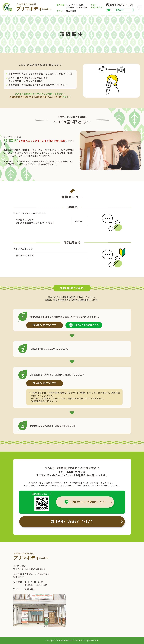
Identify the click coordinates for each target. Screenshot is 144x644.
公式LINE (120, 10)
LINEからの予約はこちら (86, 325)
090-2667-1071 (119, 5)
